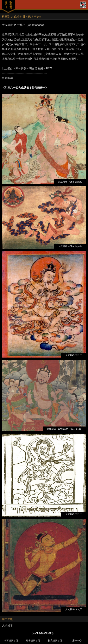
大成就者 (7, 625)
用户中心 (77, 641)
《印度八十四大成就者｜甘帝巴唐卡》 (25, 88)
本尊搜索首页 (11, 641)
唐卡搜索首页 (33, 641)
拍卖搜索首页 (55, 641)
